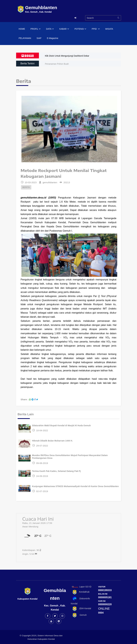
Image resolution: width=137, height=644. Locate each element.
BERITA (26, 187)
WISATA (109, 29)
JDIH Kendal (81, 609)
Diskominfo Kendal (80, 600)
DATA (50, 29)
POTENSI (80, 29)
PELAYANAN (25, 38)
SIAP (39, 38)
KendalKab (80, 592)
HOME (22, 29)
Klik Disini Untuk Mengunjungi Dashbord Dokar (67, 56)
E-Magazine (53, 38)
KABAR (64, 29)
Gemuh (79, 615)
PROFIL (36, 29)
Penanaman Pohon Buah (57, 64)
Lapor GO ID (82, 587)
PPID (96, 29)
